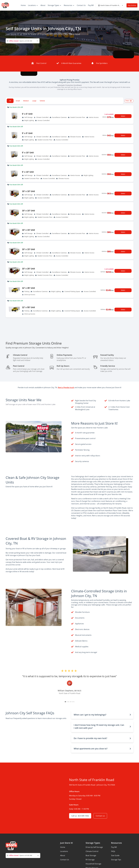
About (63, 855)
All (10, 101)
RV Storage (90, 860)
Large (34, 101)
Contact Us (65, 860)
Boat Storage (91, 855)
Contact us (100, 816)
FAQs (113, 851)
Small (18, 101)
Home (63, 847)
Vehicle (42, 101)
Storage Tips (116, 860)
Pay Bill (114, 847)
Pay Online (132, 5)
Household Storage (93, 864)
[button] (65, 702)
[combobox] (23, 41)
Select (123, 116)
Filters (129, 101)
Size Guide (115, 855)
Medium (26, 101)
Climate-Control (92, 851)
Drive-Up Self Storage (94, 847)
